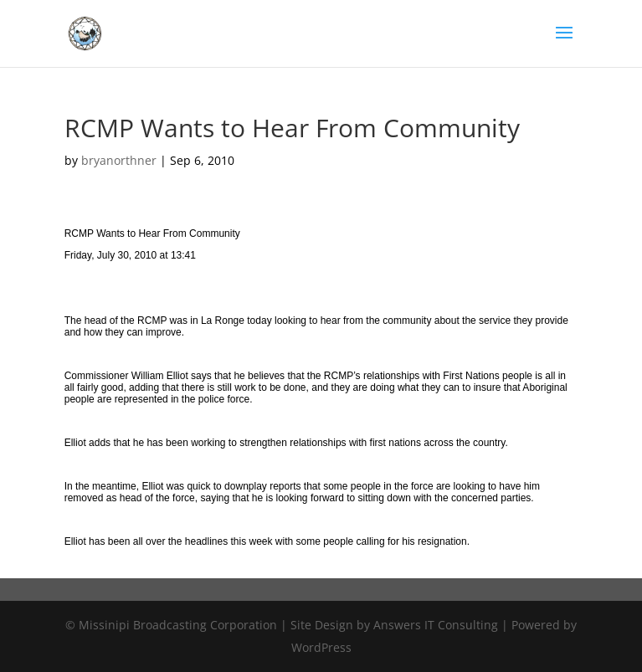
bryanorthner (119, 160)
